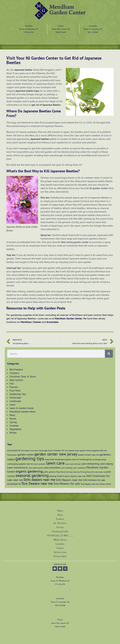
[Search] (109, 354)
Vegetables (16, 429)
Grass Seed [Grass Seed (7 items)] (49, 459)
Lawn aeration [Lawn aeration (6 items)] (40, 464)
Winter (13, 433)
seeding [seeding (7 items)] (53, 476)
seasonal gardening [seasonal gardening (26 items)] (32, 475)
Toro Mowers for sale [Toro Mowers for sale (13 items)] (67, 484)
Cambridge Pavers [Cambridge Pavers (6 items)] (46, 451)
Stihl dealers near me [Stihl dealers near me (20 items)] (39, 480)
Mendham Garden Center (68, 318)
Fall (12, 383)
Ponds (13, 419)
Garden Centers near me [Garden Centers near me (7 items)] (88, 455)
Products (60, 519)
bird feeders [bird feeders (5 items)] (26, 451)
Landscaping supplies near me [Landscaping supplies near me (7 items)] (20, 464)
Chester (61, 26)
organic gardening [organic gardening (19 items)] (29, 471)
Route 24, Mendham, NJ (29, 29)
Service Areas (60, 552)
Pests (12, 415)
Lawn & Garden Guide (22, 408)
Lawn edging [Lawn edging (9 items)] (106, 464)
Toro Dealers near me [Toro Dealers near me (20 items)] (37, 483)
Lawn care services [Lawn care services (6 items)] (73, 464)
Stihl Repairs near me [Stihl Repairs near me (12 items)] (69, 480)
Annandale (93, 26)
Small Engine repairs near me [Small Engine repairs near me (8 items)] (71, 476)
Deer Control (16, 380)
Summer (14, 426)
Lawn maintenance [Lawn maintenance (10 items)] (17, 467)
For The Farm (60, 523)
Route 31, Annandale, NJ (93, 29)
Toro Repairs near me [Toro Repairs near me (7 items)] (90, 484)
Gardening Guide (60, 532)
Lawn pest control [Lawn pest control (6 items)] (36, 468)
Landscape (15, 401)
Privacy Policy (60, 556)
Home (60, 511)
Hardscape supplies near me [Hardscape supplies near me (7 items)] (67, 459)
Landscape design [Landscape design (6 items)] (99, 459)
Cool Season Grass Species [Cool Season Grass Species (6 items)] (75, 451)
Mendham (29, 26)
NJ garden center (98, 188)
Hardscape (15, 397)
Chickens (14, 373)
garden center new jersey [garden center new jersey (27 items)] (56, 454)
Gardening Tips (18, 394)
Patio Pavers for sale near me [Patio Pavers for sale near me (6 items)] (68, 472)
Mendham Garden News (23, 412)
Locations (60, 544)
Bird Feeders (16, 369)
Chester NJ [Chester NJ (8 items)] (59, 450)
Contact (60, 548)
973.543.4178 (29, 32)
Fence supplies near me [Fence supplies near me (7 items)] (96, 450)
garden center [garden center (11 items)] (26, 455)
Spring (13, 422)
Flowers (14, 387)
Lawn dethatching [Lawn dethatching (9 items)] (90, 464)
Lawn (12, 405)
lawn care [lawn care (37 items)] (55, 463)
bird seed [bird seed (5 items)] (34, 451)
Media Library (60, 540)
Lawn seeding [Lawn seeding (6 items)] (67, 468)
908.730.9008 (93, 32)
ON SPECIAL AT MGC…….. (60, 536)
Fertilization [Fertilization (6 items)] (12, 455)
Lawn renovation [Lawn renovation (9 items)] (52, 467)
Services (60, 527)
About (60, 515)
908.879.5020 (61, 32)
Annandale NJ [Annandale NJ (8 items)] (14, 450)
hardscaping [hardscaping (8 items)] (86, 459)
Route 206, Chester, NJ (61, 29)
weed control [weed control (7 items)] (105, 484)
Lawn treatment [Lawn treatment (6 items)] (79, 468)
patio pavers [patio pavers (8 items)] (49, 472)
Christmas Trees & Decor (23, 376)
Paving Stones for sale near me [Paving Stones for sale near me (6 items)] (93, 472)
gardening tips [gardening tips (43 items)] (30, 458)
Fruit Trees (15, 390)
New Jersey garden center (75, 242)
